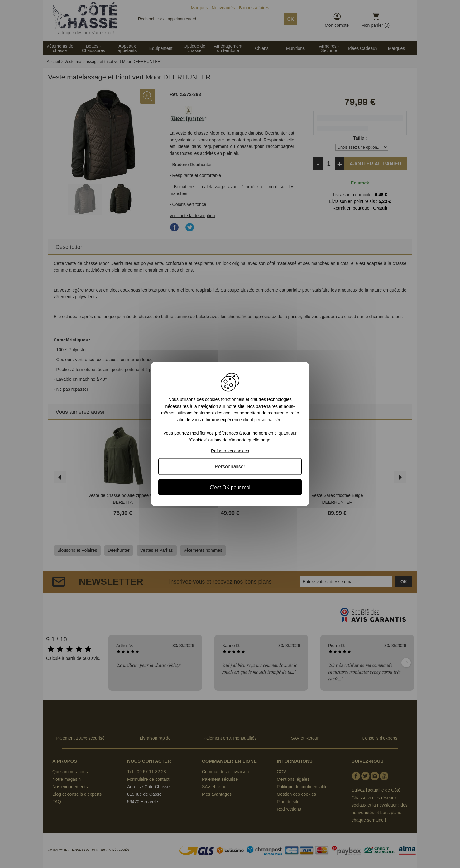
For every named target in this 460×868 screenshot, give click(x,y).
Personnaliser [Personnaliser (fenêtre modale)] (230, 466)
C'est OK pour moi (230, 487)
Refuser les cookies (230, 451)
